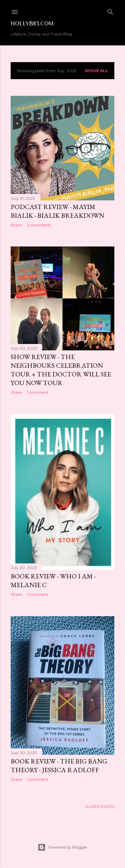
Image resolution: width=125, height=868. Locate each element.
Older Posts (99, 806)
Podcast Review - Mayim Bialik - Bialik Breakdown (57, 211)
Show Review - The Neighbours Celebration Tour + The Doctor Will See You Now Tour (61, 370)
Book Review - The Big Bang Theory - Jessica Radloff (59, 765)
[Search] (110, 11)
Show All (96, 71)
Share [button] (16, 225)
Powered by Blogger (63, 847)
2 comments (39, 225)
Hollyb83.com (32, 23)
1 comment (37, 392)
